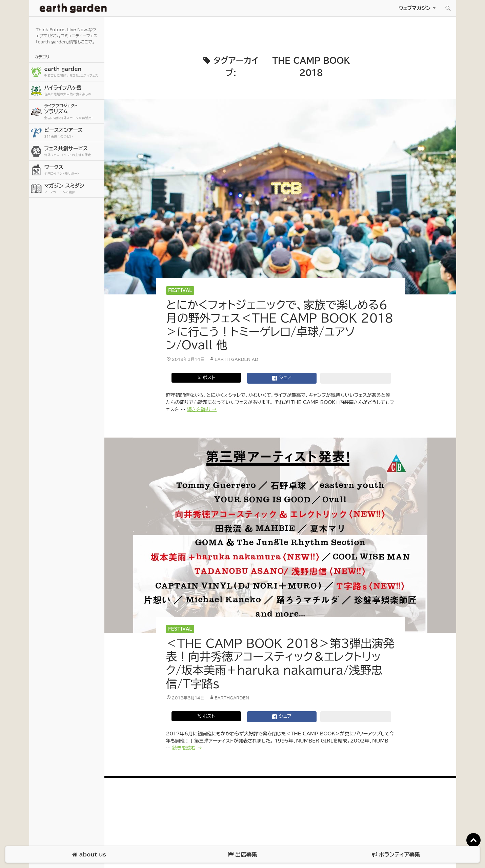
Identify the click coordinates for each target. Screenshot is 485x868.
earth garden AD (236, 359)
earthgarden (232, 698)
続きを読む (202, 409)
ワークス (74, 170)
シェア (282, 378)
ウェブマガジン (415, 8)
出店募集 (242, 855)
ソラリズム (74, 111)
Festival (180, 291)
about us (89, 855)
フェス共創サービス (74, 151)
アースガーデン (73, 8)
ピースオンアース (74, 133)
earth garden (74, 72)
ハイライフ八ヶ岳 (74, 91)
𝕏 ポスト (206, 378)
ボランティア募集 (396, 855)
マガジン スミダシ (74, 189)
